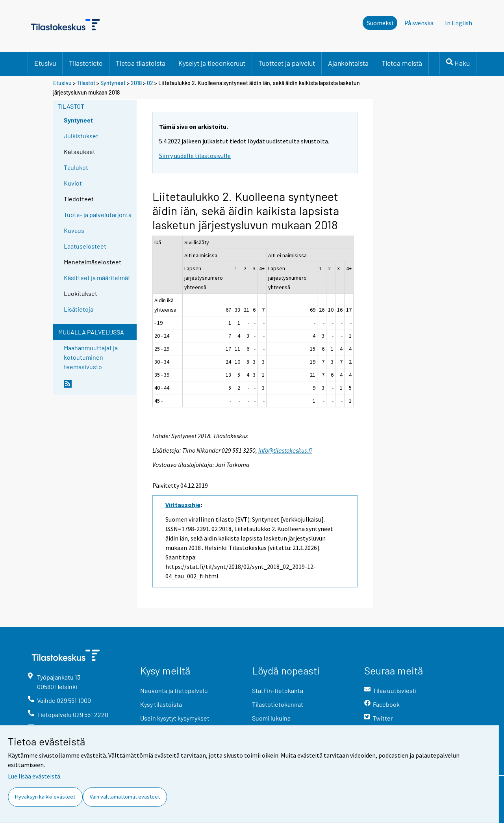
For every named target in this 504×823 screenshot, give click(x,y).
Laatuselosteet (85, 246)
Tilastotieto (86, 63)
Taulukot (76, 167)
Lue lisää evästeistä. (35, 776)
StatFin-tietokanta (278, 690)
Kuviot (73, 183)
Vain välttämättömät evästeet (125, 797)
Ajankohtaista (348, 63)
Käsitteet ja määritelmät (97, 278)
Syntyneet (113, 83)
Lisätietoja (79, 309)
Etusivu (45, 63)
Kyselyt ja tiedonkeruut (212, 63)
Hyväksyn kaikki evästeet (45, 797)
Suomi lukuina (271, 718)
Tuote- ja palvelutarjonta (98, 215)
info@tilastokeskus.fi (285, 450)
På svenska (419, 23)
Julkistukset (81, 136)
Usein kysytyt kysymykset (175, 718)
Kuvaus (74, 230)
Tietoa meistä (402, 63)
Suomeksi (380, 23)
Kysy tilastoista (161, 704)
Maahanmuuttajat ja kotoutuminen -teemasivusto (91, 357)
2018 (136, 83)
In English (459, 23)
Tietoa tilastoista (141, 63)
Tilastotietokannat (278, 704)
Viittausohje (183, 505)
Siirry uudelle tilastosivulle (195, 156)
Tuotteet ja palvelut (287, 63)
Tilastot (86, 83)
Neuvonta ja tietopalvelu (174, 690)
